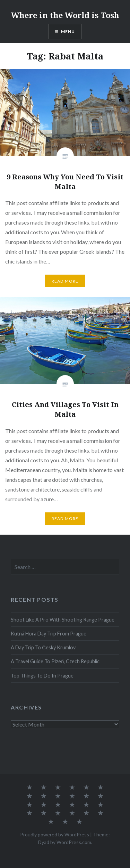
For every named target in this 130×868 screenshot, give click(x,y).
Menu (68, 31)
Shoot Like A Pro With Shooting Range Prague (63, 620)
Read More (65, 281)
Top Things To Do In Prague (42, 676)
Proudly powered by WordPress (55, 834)
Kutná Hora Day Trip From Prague (49, 634)
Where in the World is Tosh (65, 15)
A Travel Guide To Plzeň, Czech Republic (55, 661)
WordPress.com (74, 842)
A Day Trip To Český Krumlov (43, 647)
